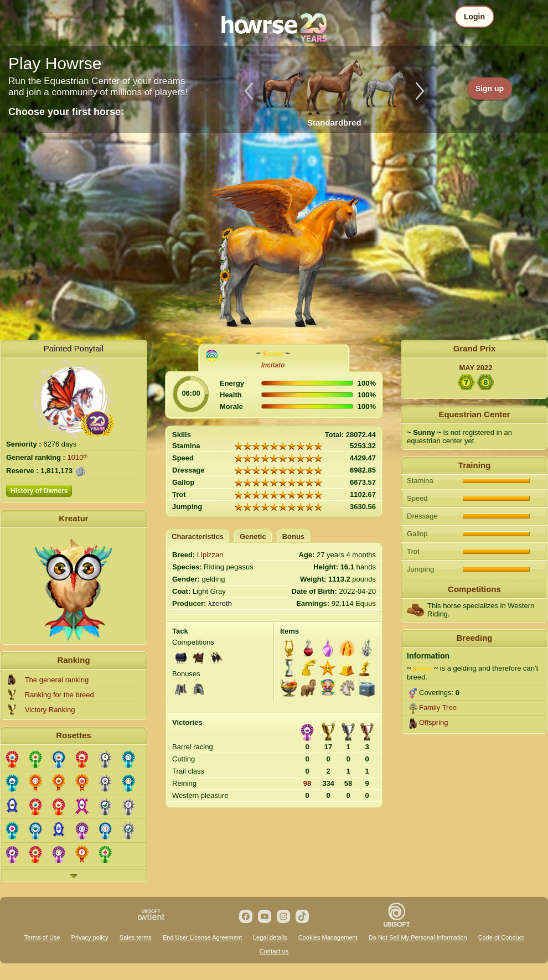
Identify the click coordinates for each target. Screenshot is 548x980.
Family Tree (438, 707)
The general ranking (57, 680)
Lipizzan (210, 555)
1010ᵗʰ (78, 457)
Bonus (293, 536)
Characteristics (198, 536)
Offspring (434, 722)
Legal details (270, 937)
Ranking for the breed (60, 695)
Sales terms (136, 937)
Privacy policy (90, 937)
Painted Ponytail (74, 348)
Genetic (253, 536)
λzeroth (220, 603)
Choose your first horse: (66, 112)
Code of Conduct (501, 937)
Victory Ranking (50, 710)
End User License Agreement (202, 937)
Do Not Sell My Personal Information (418, 937)
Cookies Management (328, 937)
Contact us (274, 951)
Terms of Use (42, 937)
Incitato (273, 365)
